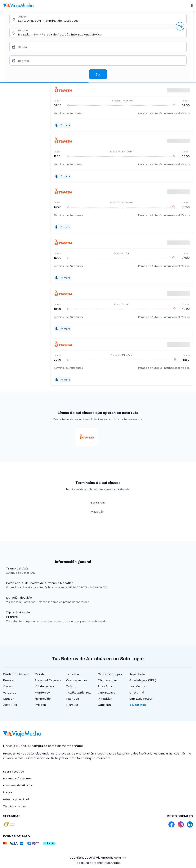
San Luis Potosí (141, 699)
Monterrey (42, 692)
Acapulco (10, 705)
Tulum (71, 686)
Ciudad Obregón (110, 674)
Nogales (72, 705)
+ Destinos (138, 705)
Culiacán (104, 705)
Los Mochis (138, 686)
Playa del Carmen (48, 680)
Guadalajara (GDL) (143, 680)
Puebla (8, 680)
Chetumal (137, 692)
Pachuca (73, 699)
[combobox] (101, 21)
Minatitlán (105, 699)
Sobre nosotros (13, 772)
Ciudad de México (16, 674)
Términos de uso (14, 806)
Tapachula (137, 674)
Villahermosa (44, 686)
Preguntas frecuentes (18, 778)
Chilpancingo (107, 680)
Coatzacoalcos (77, 680)
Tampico (73, 674)
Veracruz (10, 692)
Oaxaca (8, 686)
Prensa (8, 792)
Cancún (9, 699)
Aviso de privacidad (16, 799)
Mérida (40, 674)
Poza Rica (105, 686)
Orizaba (40, 705)
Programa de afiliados (18, 785)
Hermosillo (43, 699)
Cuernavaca (107, 692)
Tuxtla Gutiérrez (78, 692)
